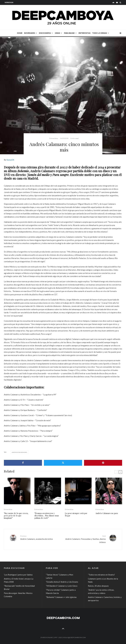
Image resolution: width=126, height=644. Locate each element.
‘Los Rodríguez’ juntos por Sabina (18, 575)
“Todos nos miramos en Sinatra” (101, 575)
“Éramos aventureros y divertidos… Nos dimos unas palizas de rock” (47, 516)
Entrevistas (84, 33)
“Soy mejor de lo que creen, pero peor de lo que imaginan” (16, 516)
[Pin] (103, 463)
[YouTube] (117, 3)
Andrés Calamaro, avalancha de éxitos (41, 537)
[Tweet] (63, 463)
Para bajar (69, 33)
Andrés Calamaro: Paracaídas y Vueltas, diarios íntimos (85, 539)
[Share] (23, 463)
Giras (57, 33)
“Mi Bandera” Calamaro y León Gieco (62, 586)
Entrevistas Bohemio (20, 452)
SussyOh (10, 160)
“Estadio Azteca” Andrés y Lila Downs (62, 582)
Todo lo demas (100, 33)
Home (20, 33)
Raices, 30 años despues (98, 586)
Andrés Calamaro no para (107, 513)
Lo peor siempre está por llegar (76, 514)
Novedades (30, 33)
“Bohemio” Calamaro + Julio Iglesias (61, 597)
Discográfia (45, 33)
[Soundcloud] (113, 3)
